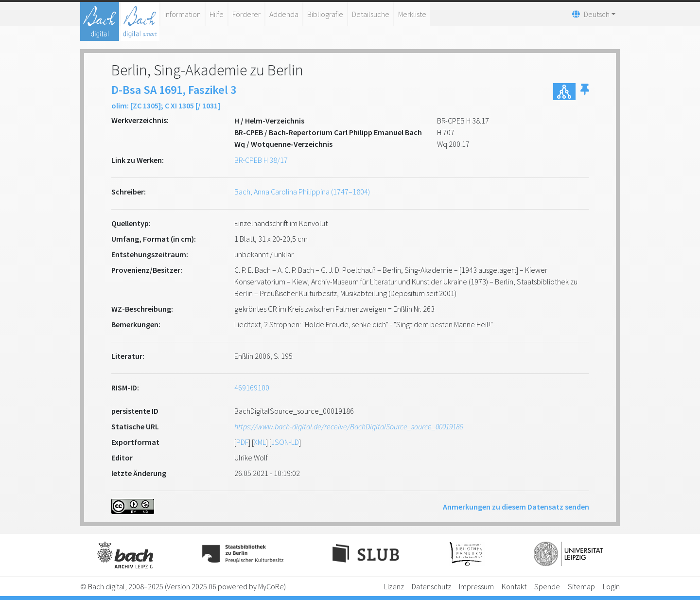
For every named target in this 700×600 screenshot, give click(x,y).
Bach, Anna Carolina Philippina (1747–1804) (302, 192)
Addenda (284, 14)
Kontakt (514, 586)
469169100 (252, 388)
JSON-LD (285, 442)
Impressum (476, 586)
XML (260, 442)
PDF (242, 442)
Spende (547, 586)
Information (183, 14)
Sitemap (581, 586)
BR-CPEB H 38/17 (261, 160)
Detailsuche (371, 14)
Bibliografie (325, 14)
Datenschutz (431, 586)
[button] (585, 92)
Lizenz (394, 586)
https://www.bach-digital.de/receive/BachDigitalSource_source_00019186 (349, 426)
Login (611, 586)
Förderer (246, 14)
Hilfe (217, 14)
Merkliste (412, 14)
